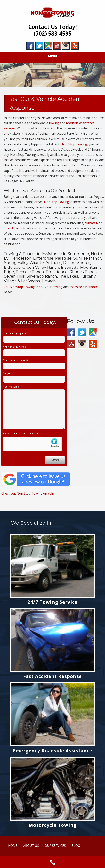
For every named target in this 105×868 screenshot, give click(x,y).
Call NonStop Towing (19, 287)
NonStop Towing (75, 144)
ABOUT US (31, 846)
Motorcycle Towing (53, 825)
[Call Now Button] (52, 862)
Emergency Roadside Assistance (53, 751)
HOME (13, 846)
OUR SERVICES (55, 846)
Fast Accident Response (52, 676)
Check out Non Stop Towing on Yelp (28, 493)
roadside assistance (84, 287)
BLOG (76, 846)
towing (54, 123)
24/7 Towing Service (52, 602)
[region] (52, 75)
